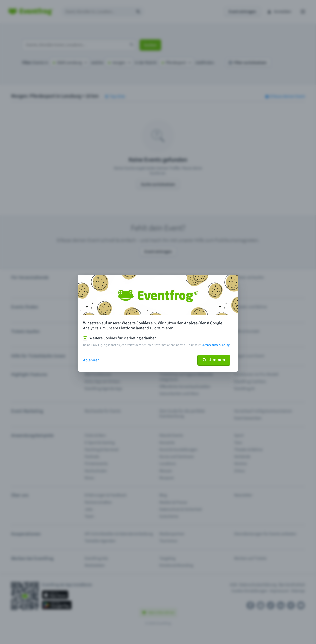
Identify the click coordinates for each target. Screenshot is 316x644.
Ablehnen (91, 360)
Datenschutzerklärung (215, 345)
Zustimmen (214, 360)
